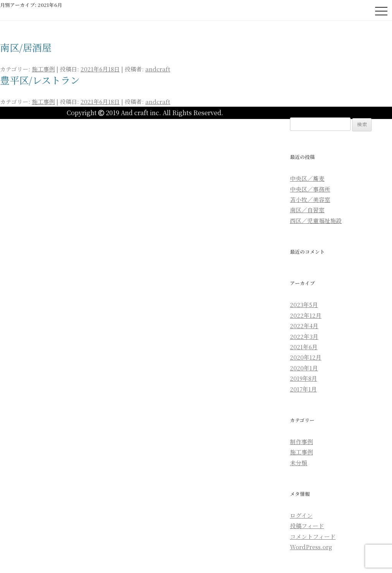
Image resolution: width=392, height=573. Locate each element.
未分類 (299, 463)
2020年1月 (304, 368)
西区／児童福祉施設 (316, 220)
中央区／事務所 (310, 189)
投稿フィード (307, 526)
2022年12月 (306, 315)
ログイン (301, 515)
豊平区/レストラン (40, 80)
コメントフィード (313, 536)
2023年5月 (304, 305)
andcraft (158, 69)
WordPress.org (311, 547)
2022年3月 (304, 336)
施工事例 (43, 69)
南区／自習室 (307, 210)
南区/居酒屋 (26, 47)
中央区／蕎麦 (307, 178)
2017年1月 (303, 389)
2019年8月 (304, 378)
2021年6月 (304, 347)
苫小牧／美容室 (310, 199)
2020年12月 (306, 357)
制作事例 (301, 442)
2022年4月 (304, 326)
